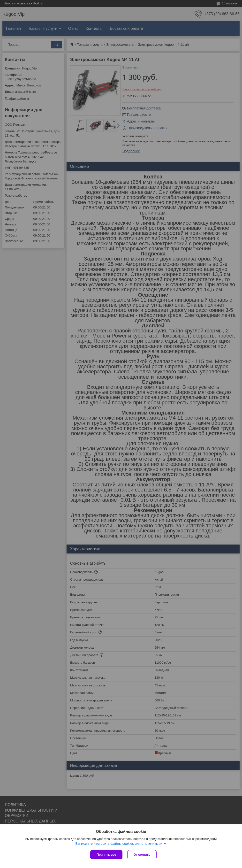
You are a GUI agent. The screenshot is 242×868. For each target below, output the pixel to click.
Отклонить (142, 855)
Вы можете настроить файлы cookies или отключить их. (119, 844)
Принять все (106, 855)
